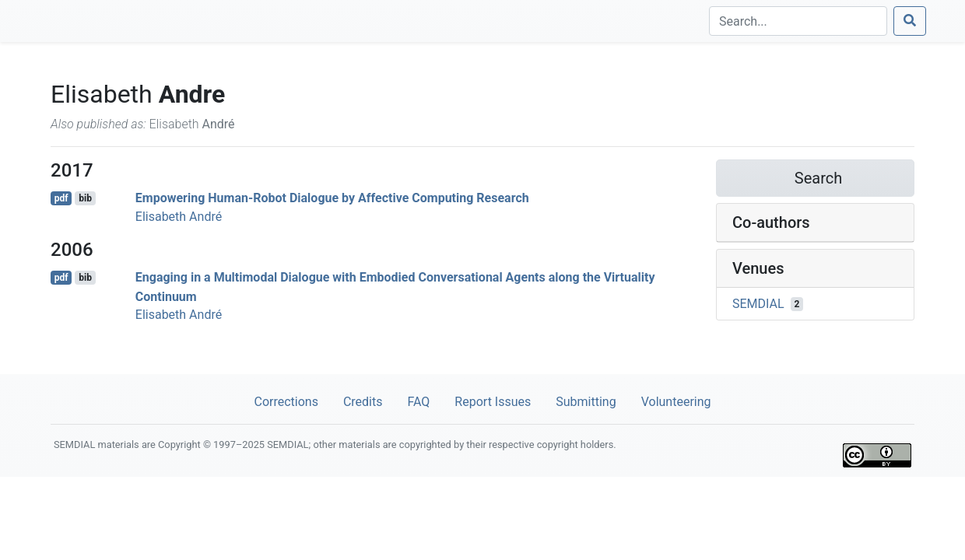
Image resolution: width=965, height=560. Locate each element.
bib (85, 198)
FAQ (418, 402)
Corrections (286, 402)
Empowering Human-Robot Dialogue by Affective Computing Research (332, 198)
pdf (61, 198)
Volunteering (676, 402)
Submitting (586, 402)
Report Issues (493, 402)
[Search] (798, 21)
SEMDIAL (758, 304)
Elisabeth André (179, 217)
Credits (363, 402)
